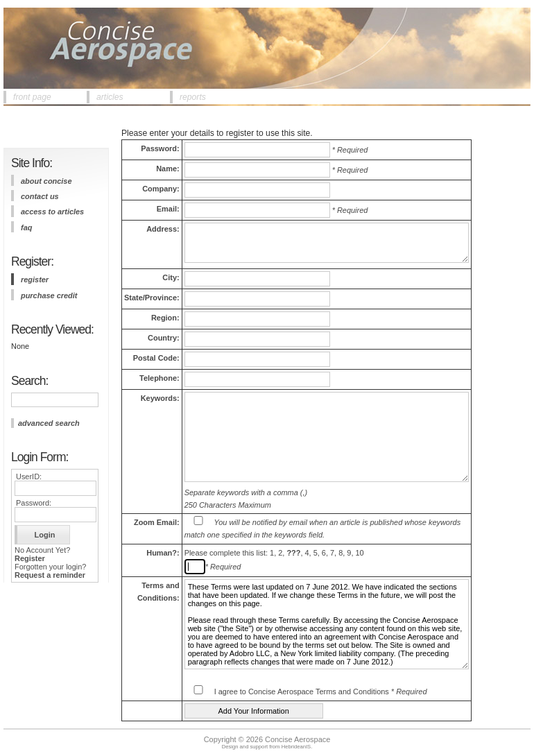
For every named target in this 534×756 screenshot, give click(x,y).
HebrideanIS (296, 747)
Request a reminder (50, 575)
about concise (46, 181)
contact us (40, 196)
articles (110, 97)
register (35, 280)
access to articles (52, 212)
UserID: (29, 476)
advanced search (49, 423)
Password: (34, 503)
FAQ (26, 227)
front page (32, 97)
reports (193, 97)
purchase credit (49, 295)
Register (30, 558)
